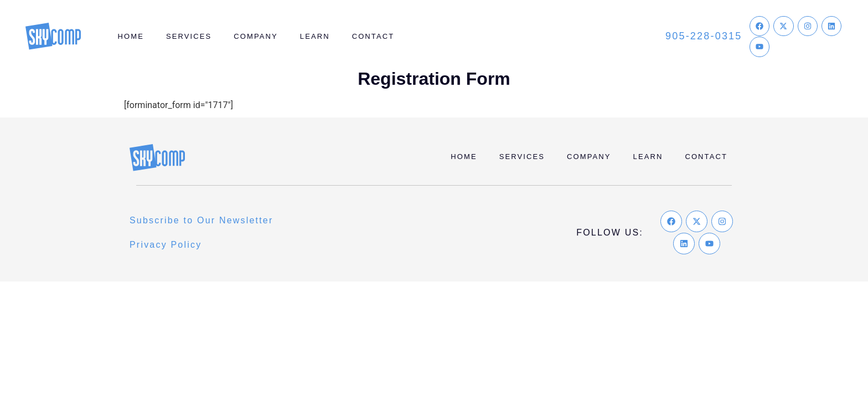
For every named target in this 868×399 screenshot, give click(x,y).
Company (255, 36)
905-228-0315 (704, 36)
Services (189, 36)
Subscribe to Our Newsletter (201, 220)
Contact (373, 36)
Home (131, 36)
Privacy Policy (166, 245)
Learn (315, 36)
